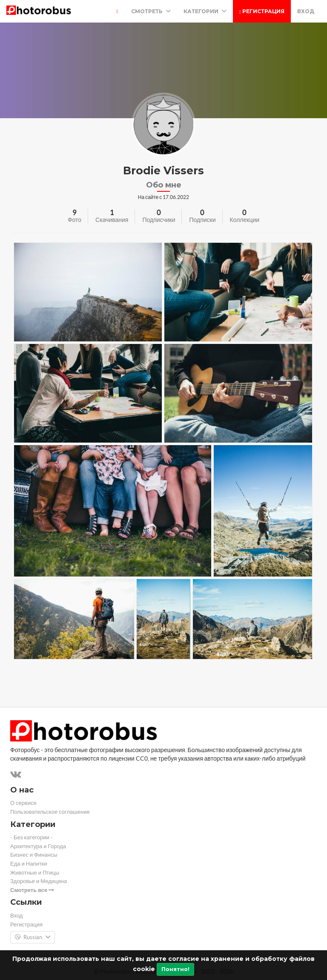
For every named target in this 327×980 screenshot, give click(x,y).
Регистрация (262, 11)
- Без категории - (32, 837)
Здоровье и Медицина (39, 881)
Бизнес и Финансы (34, 855)
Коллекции (245, 220)
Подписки (202, 220)
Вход (306, 11)
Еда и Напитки (29, 864)
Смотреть (151, 11)
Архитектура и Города (38, 846)
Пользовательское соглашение (50, 812)
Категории (205, 11)
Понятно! (175, 969)
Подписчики (159, 220)
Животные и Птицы (35, 873)
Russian (33, 937)
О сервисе (23, 803)
